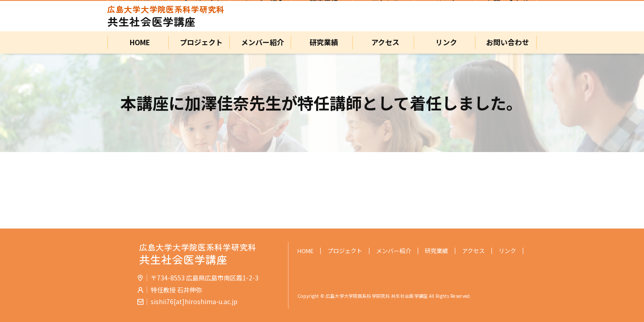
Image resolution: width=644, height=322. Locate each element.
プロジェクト (199, 42)
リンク (445, 42)
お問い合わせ (506, 42)
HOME (138, 42)
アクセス (383, 42)
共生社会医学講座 (166, 16)
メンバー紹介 (261, 42)
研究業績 (322, 42)
